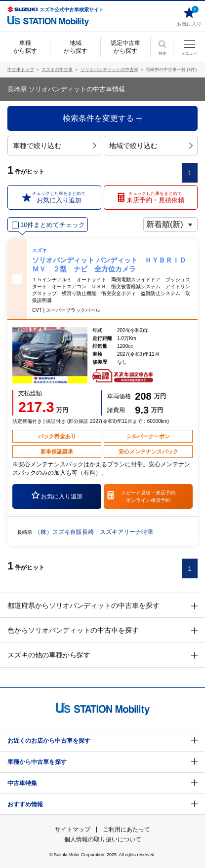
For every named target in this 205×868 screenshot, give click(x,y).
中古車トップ (21, 70)
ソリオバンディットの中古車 (109, 70)
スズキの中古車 (57, 70)
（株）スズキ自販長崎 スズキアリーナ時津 (94, 532)
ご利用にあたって (126, 830)
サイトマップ (73, 830)
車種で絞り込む (55, 146)
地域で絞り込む (151, 146)
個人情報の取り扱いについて (103, 839)
